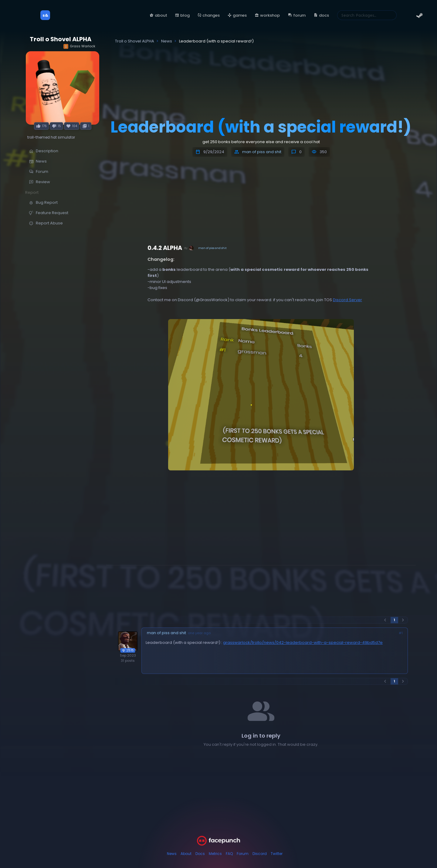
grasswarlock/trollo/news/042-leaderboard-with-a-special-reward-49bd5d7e (303, 643)
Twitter (277, 854)
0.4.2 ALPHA (165, 248)
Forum (243, 854)
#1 (401, 633)
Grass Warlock (79, 46)
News (172, 854)
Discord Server (347, 300)
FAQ (229, 854)
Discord (260, 854)
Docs (200, 854)
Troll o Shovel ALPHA (61, 39)
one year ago (199, 633)
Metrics (215, 854)
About (186, 854)
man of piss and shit (262, 152)
